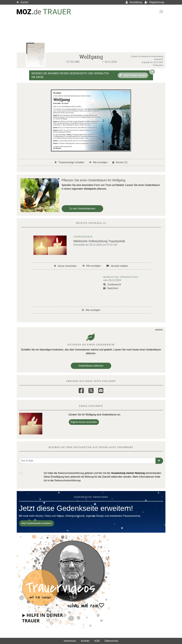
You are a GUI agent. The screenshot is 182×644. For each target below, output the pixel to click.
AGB (97, 641)
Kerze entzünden (65, 266)
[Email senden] (87, 461)
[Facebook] (81, 390)
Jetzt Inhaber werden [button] (133, 75)
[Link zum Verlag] (44, 12)
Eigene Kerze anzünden (84, 422)
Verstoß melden (117, 266)
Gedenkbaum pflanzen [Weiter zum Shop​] (91, 366)
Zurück (22, 2)
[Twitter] (91, 390)
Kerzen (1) (120, 162)
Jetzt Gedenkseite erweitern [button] (37, 523)
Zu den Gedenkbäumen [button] (82, 209)
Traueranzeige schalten (69, 162)
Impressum (70, 641)
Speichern (111, 288)
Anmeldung (134, 2)
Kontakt (85, 641)
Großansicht (112, 284)
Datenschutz (111, 641)
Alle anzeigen (98, 162)
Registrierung (154, 2)
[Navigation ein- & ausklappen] (161, 12)
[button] (159, 461)
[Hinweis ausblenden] (152, 72)
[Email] (101, 390)
